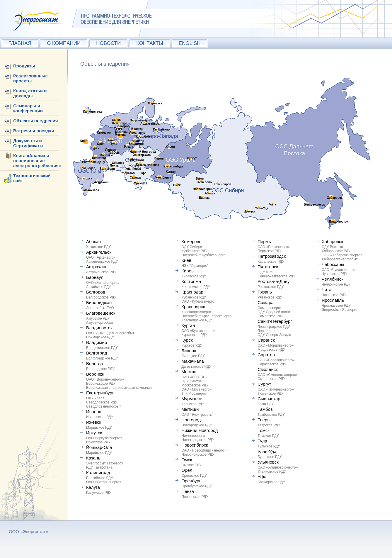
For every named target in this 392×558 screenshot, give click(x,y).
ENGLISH (190, 43)
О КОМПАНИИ (64, 43)
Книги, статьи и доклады (30, 93)
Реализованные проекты (30, 78)
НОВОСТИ (108, 43)
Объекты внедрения (36, 121)
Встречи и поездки (34, 131)
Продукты (24, 66)
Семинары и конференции (28, 108)
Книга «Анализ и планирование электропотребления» (37, 161)
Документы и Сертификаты (28, 143)
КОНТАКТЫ (150, 43)
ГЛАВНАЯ (20, 43)
